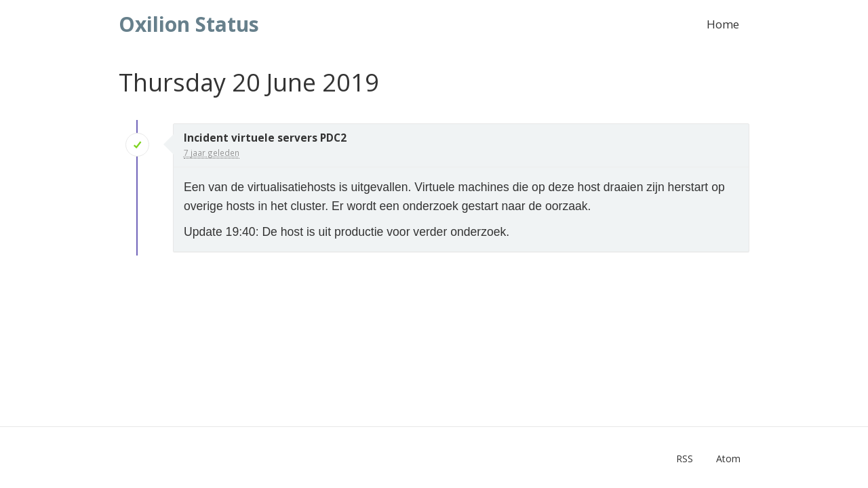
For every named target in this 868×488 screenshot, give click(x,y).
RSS (685, 459)
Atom (728, 459)
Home (723, 24)
